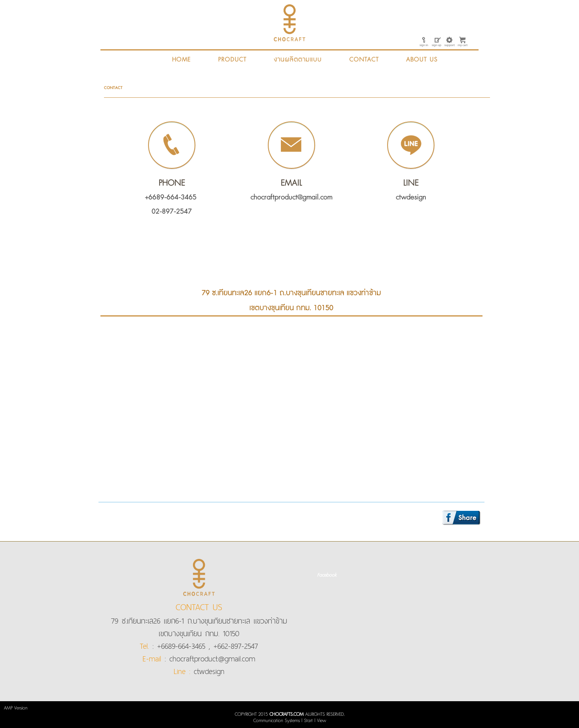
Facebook (327, 575)
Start (308, 721)
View (322, 721)
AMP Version (16, 708)
